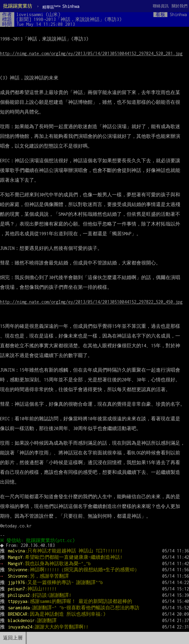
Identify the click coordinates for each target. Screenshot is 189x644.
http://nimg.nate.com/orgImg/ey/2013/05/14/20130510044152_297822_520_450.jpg (91, 302)
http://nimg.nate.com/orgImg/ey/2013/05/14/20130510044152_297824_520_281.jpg (91, 53)
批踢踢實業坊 (18, 6)
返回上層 (13, 638)
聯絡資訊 (161, 6)
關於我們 (180, 6)
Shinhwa (61, 7)
